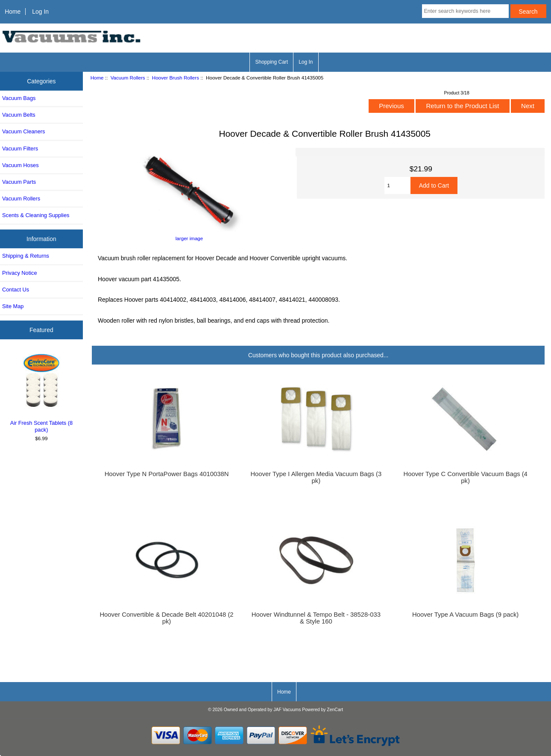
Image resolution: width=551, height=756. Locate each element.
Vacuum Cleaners (23, 131)
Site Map (13, 306)
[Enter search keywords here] (465, 11)
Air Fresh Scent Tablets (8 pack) (42, 392)
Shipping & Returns (26, 256)
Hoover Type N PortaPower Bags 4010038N (167, 474)
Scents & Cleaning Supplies (36, 215)
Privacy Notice (19, 273)
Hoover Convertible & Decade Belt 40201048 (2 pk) (166, 618)
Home (13, 12)
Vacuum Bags (19, 98)
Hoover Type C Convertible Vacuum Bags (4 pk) (465, 477)
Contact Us (16, 290)
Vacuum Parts (19, 182)
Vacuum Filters (20, 149)
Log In (40, 12)
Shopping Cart (271, 62)
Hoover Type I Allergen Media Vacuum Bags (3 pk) (316, 477)
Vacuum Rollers (128, 78)
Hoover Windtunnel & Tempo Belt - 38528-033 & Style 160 (316, 618)
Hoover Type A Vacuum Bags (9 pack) (465, 615)
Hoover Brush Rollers (176, 78)
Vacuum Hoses (21, 165)
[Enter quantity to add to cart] (397, 185)
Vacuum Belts (19, 115)
